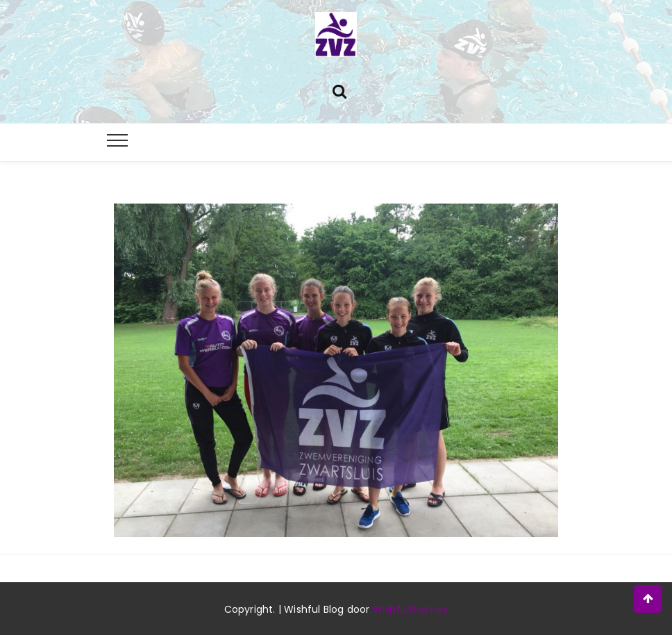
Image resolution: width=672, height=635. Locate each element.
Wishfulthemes (411, 609)
